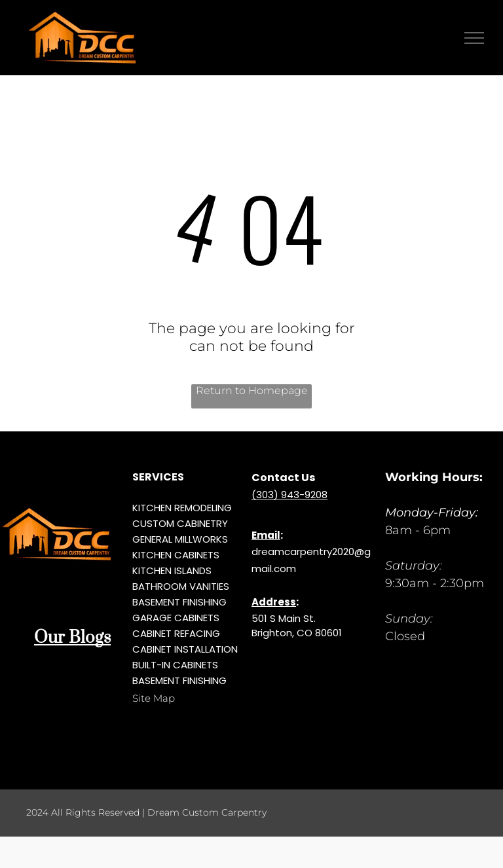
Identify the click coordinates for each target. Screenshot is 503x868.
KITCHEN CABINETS (176, 555)
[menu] (474, 38)
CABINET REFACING (176, 633)
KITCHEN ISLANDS (172, 570)
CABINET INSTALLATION (185, 649)
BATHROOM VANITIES (181, 586)
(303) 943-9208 (289, 495)
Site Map (154, 698)
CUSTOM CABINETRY (180, 523)
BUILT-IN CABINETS (175, 665)
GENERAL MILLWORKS (180, 539)
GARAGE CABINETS (176, 618)
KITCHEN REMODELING (182, 508)
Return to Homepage (252, 390)
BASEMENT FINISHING (179, 602)
